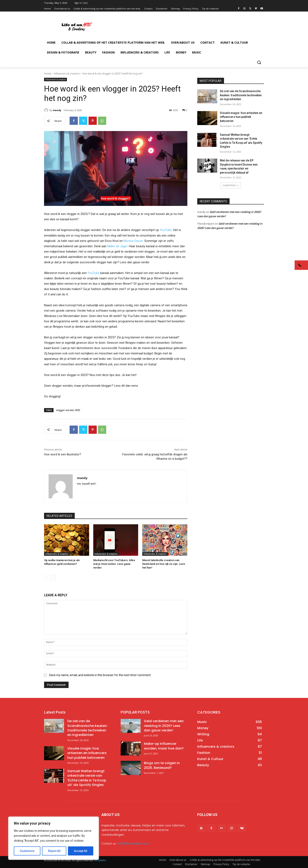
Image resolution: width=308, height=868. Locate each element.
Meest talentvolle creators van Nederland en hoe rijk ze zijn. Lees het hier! (164, 564)
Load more (231, 185)
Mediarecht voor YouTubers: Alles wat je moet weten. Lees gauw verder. (114, 564)
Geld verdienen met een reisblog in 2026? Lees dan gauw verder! (164, 726)
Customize (27, 851)
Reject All (54, 851)
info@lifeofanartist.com (133, 843)
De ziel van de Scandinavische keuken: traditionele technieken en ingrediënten (241, 95)
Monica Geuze (133, 241)
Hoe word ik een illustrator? (63, 454)
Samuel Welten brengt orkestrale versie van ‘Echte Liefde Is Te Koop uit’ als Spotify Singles (87, 778)
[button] (259, 62)
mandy (57, 110)
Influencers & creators (67, 74)
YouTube (166, 230)
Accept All (81, 851)
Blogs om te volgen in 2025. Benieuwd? (162, 765)
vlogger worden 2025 (68, 410)
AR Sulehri (100, 860)
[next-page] (53, 578)
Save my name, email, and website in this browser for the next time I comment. (100, 675)
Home (48, 74)
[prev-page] (47, 578)
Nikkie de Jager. (118, 246)
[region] (54, 838)
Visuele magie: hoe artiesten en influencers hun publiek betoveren (241, 117)
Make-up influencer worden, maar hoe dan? (164, 746)
